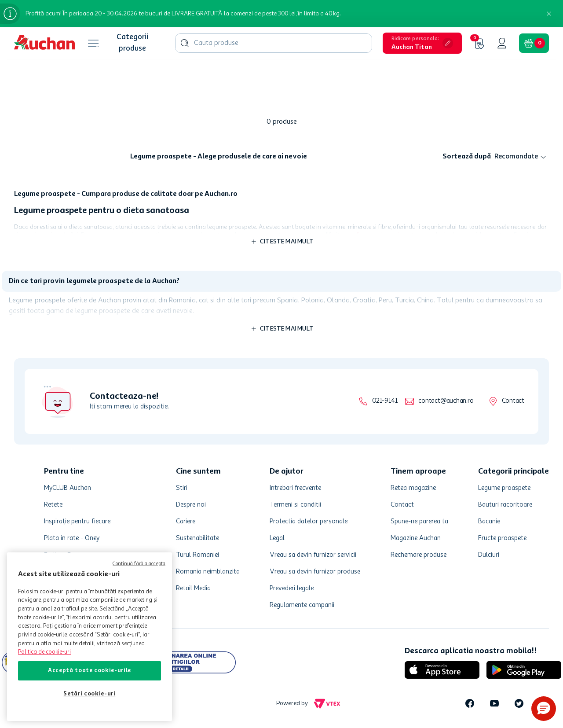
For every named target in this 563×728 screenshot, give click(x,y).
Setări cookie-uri (89, 694)
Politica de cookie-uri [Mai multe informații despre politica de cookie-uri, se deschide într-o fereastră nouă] (44, 652)
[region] (90, 637)
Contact (513, 401)
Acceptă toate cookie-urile (90, 671)
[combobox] (274, 43)
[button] (422, 43)
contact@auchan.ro (446, 401)
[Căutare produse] (185, 43)
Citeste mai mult (287, 242)
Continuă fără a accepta (139, 564)
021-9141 (385, 401)
